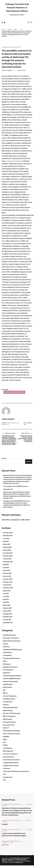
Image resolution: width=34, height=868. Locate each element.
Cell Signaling (7, 655)
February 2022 (7, 608)
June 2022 (6, 597)
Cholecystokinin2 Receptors (12, 658)
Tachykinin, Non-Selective (11, 766)
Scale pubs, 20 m (8, 489)
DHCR (5, 661)
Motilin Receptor (8, 711)
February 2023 (7, 573)
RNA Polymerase (8, 751)
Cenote (27, 861)
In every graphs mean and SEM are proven (15, 486)
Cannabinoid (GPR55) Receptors (11, 47)
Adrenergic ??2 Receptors (11, 638)
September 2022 (8, 588)
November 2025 (8, 536)
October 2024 (7, 559)
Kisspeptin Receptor (9, 699)
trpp (4, 774)
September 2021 (8, 623)
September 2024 (8, 562)
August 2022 (7, 591)
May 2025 (6, 541)
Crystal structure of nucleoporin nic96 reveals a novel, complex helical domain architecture (25, 437)
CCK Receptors (8, 653)
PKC (4, 742)
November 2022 (8, 582)
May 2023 (6, 565)
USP (4, 780)
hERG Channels (8, 687)
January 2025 (7, 550)
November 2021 (8, 617)
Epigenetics (7, 673)
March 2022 (7, 605)
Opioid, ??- (6, 728)
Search (4, 458)
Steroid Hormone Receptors (12, 760)
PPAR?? (6, 745)
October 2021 (7, 620)
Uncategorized (8, 777)
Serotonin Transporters (10, 754)
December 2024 (8, 553)
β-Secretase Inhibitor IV (14, 161)
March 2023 (7, 570)
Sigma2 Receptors (9, 757)
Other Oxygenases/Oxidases (12, 731)
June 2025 (6, 539)
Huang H (5, 824)
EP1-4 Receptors (8, 670)
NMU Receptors (8, 719)
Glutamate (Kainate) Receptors (12, 676)
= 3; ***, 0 (5, 845)
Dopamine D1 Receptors (10, 667)
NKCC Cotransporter (9, 716)
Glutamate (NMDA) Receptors (12, 679)
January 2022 (7, 611)
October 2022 (7, 585)
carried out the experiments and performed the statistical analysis (14, 835)
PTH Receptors (8, 748)
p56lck (5, 739)
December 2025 (8, 533)
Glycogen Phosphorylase (11, 682)
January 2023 (7, 576)
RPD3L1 (28, 323)
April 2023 (6, 568)
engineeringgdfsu (7, 70)
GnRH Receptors (8, 684)
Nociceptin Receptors (10, 722)
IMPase (5, 693)
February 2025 (7, 547)
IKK (4, 690)
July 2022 (6, 594)
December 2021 (8, 614)
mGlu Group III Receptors (11, 708)
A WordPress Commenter (10, 520)
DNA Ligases (7, 664)
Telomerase (7, 768)
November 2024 (8, 556)
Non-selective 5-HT (9, 725)
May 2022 (6, 599)
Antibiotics (6, 647)
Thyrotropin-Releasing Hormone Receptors (16, 771)
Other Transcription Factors (12, 734)
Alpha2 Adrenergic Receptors (12, 641)
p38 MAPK (6, 737)
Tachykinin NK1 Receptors (11, 763)
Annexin (5, 644)
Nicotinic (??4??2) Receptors (12, 713)
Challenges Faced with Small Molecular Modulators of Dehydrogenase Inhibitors (17, 8)
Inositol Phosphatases (10, 696)
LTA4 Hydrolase (8, 702)
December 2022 (8, 579)
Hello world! (25, 520)
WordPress (20, 862)
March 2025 (7, 544)
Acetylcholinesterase (10, 635)
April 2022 (6, 602)
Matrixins (6, 705)
